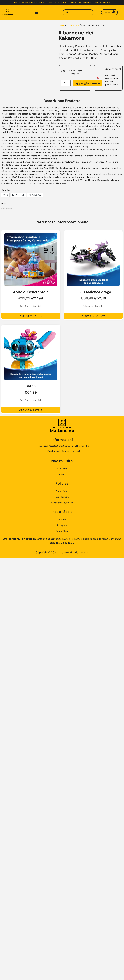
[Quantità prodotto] (66, 83)
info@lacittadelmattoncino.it (67, 451)
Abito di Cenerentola (31, 292)
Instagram (62, 525)
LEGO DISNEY (73, 25)
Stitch (31, 386)
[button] (37, 12)
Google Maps (62, 531)
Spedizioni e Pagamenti (62, 503)
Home (62, 25)
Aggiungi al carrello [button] (31, 316)
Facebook (62, 519)
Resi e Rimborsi (62, 497)
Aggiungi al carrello (88, 83)
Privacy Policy (62, 491)
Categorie (62, 469)
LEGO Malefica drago (93, 292)
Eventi (62, 474)
